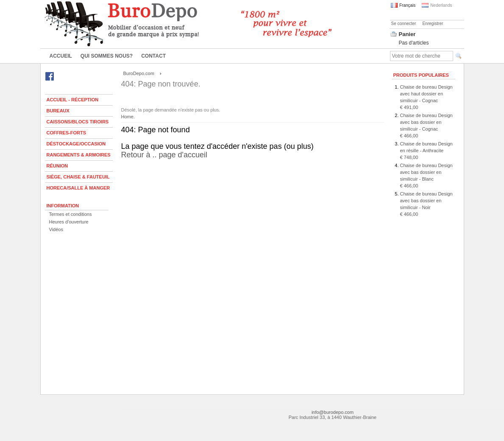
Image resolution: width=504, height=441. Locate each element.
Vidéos (56, 229)
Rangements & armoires (79, 155)
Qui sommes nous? (107, 56)
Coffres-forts (67, 133)
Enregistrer (433, 24)
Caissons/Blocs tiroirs (78, 122)
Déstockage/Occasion (76, 144)
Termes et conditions (71, 214)
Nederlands (437, 5)
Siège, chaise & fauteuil (78, 177)
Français (403, 5)
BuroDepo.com (139, 73)
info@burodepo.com (333, 412)
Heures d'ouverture (69, 222)
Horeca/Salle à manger (78, 188)
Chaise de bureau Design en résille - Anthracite (426, 151)
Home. (128, 117)
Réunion (57, 166)
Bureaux (58, 111)
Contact (153, 56)
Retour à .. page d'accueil (253, 161)
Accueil (61, 56)
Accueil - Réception (73, 100)
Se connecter (404, 24)
